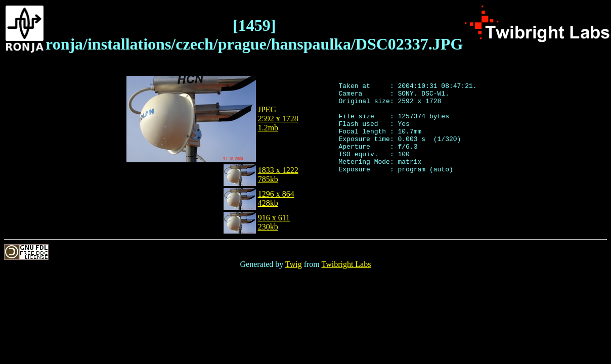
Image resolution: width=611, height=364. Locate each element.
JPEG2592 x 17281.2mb (278, 119)
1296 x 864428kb (276, 198)
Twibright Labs (346, 264)
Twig (294, 264)
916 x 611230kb (274, 222)
